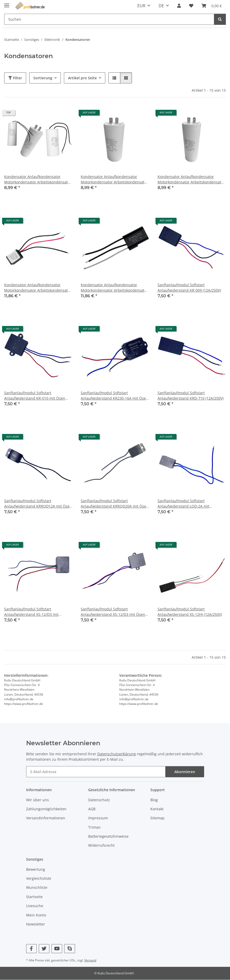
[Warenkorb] (212, 6)
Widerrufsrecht (101, 846)
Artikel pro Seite (82, 78)
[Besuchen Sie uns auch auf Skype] (69, 949)
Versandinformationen (46, 818)
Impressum (98, 818)
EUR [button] (141, 6)
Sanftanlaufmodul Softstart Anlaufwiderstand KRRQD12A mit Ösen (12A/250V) (38, 504)
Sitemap (157, 818)
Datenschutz (99, 800)
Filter (15, 78)
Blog (154, 800)
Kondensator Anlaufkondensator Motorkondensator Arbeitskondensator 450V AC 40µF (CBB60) (114, 179)
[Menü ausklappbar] (7, 3)
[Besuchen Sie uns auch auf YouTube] (57, 949)
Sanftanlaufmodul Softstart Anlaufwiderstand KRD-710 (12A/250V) (191, 395)
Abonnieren (185, 772)
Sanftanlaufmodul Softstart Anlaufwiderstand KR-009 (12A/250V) (189, 287)
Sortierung (43, 78)
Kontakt (157, 809)
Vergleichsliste (39, 878)
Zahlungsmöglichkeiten (46, 809)
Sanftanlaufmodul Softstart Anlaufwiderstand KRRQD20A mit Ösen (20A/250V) (115, 504)
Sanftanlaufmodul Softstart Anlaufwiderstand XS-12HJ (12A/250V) (190, 612)
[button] (179, 6)
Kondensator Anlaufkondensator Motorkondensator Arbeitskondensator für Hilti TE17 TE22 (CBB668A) (114, 288)
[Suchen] (109, 19)
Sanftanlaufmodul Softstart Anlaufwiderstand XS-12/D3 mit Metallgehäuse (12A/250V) (31, 612)
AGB (92, 809)
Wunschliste (37, 887)
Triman (94, 827)
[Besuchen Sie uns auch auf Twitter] (44, 949)
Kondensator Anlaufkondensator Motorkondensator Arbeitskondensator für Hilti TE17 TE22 (38, 288)
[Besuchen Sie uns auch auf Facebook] (31, 949)
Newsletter (36, 924)
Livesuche (35, 906)
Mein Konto (36, 915)
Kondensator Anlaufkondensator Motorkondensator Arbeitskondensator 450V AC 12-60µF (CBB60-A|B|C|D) (38, 179)
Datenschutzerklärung (117, 754)
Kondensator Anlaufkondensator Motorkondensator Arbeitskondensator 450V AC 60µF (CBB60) (191, 179)
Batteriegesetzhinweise (108, 836)
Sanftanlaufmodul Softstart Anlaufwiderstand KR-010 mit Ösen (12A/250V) (35, 396)
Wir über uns (38, 800)
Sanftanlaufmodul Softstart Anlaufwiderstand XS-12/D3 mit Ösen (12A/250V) (113, 612)
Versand (90, 960)
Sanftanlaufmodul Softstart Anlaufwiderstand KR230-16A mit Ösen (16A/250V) (114, 396)
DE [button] (161, 6)
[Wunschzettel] (191, 6)
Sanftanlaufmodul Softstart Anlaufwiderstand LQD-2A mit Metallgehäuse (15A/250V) (183, 504)
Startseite (34, 897)
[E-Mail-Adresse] (96, 772)
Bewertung (36, 869)
